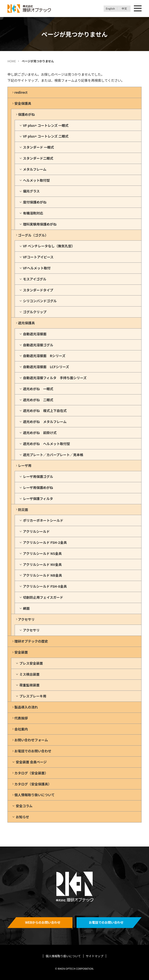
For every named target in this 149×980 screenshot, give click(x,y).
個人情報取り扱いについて (35, 795)
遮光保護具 (26, 323)
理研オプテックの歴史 (31, 641)
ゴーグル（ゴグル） (33, 235)
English (110, 9)
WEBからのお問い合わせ (43, 922)
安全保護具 (23, 103)
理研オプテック (30, 9)
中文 (124, 9)
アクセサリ (26, 619)
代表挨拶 (21, 718)
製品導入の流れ (26, 707)
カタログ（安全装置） (31, 773)
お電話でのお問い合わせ (33, 751)
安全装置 (21, 652)
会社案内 (21, 729)
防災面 (23, 510)
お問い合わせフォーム (31, 740)
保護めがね (26, 114)
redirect (21, 92)
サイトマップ (95, 956)
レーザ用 (25, 465)
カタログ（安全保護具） (33, 784)
